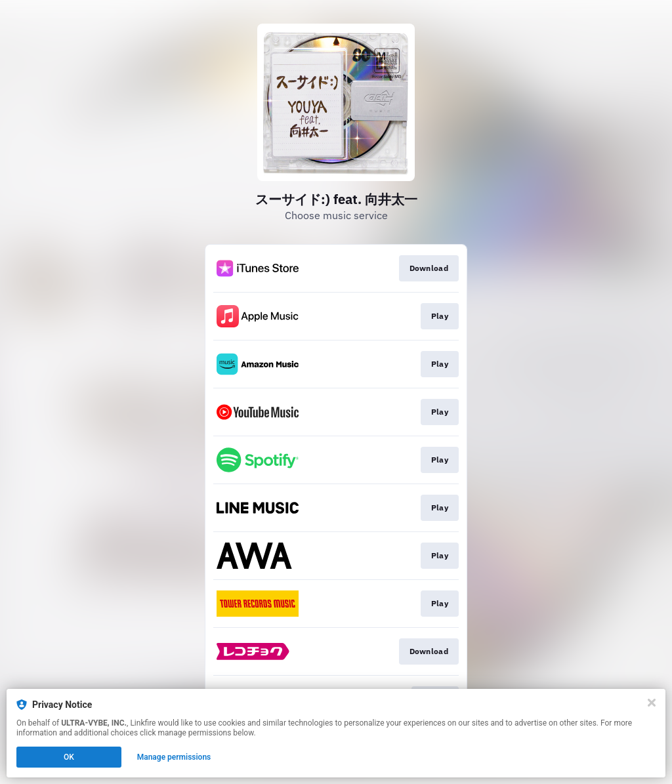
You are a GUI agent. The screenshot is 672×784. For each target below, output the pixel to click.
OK (69, 757)
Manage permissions (174, 757)
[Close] (652, 703)
